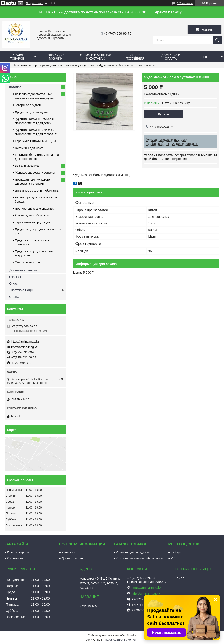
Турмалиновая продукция (32, 222)
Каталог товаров (17, 57)
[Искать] (217, 40)
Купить (163, 114)
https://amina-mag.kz (25, 341)
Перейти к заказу (167, 12)
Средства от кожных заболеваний (140, 558)
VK (173, 558)
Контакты (68, 552)
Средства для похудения (32, 112)
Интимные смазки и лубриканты (37, 191)
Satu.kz (131, 636)
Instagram (178, 552)
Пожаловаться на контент (121, 640)
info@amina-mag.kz (24, 347)
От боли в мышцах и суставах (95, 57)
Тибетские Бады (21, 290)
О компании (15, 558)
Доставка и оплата (171, 57)
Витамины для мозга (29, 148)
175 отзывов (185, 3)
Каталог (15, 87)
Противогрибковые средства (35, 209)
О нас (13, 283)
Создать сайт (34, 3)
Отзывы (15, 277)
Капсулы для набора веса (33, 215)
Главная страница (20, 552)
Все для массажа (27, 166)
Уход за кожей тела (28, 262)
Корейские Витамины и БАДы (35, 141)
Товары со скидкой (28, 105)
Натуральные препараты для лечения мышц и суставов (54, 65)
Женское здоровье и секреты (35, 173)
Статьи (14, 297)
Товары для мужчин (56, 57)
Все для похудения (135, 57)
